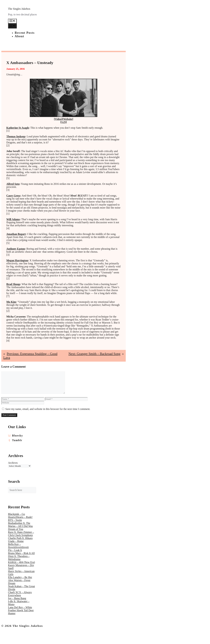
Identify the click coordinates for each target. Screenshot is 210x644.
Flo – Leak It (15, 550)
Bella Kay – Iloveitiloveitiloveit (18, 546)
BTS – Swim (15, 520)
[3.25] (64, 122)
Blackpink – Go (16, 514)
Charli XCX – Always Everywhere (20, 594)
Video (58, 119)
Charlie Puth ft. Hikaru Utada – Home (20, 540)
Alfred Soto (13, 184)
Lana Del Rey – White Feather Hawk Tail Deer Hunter (21, 610)
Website (68, 119)
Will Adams (13, 219)
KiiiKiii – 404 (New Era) (21, 562)
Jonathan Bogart (16, 234)
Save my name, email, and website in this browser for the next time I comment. (48, 409)
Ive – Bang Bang (17, 598)
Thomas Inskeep (16, 136)
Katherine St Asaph (18, 128)
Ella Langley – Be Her (20, 577)
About (19, 36)
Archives (13, 463)
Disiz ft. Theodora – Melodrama (19, 558)
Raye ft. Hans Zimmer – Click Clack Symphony (21, 534)
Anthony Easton (16, 249)
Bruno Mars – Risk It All (21, 553)
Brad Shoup (13, 284)
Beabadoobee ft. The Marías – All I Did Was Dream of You (20, 526)
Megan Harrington (17, 260)
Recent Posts (25, 33)
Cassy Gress (13, 196)
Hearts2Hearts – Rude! (20, 517)
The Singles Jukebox (19, 9)
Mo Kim (11, 302)
